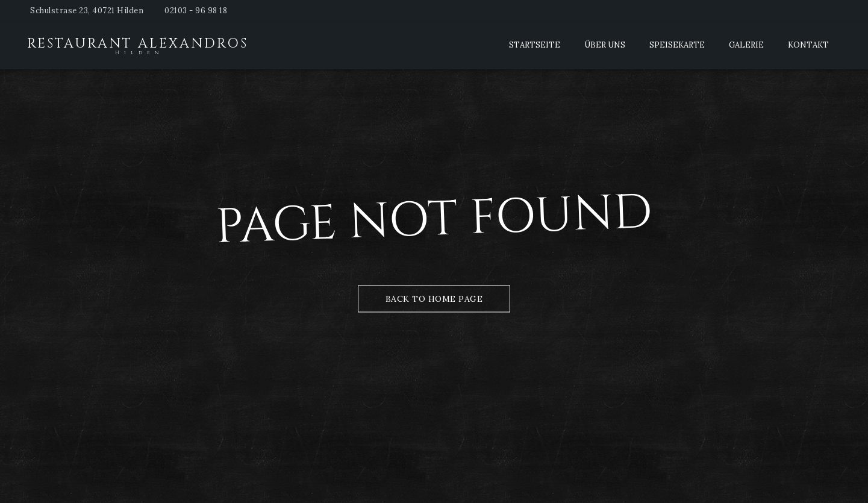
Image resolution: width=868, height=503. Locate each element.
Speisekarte (677, 45)
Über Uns (605, 45)
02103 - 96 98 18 (196, 11)
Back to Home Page (434, 298)
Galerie (746, 45)
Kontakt (808, 45)
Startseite (535, 45)
